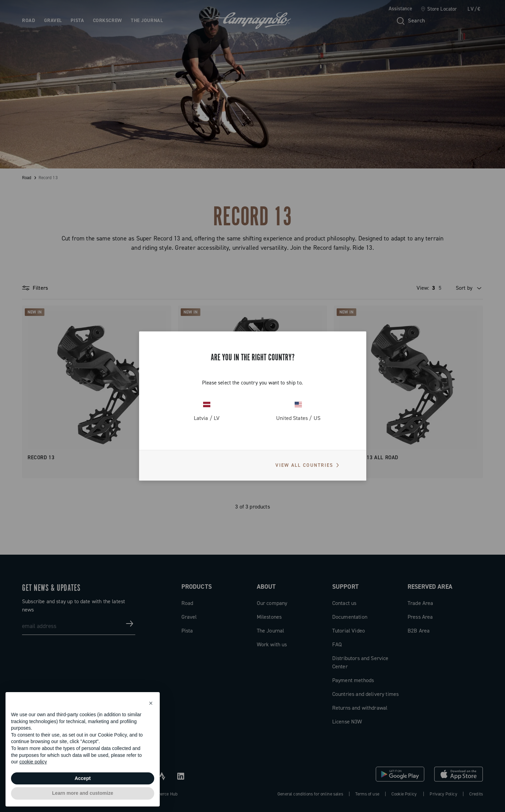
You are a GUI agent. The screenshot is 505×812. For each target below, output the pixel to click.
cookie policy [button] (33, 762)
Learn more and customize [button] (82, 793)
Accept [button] (83, 778)
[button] (151, 703)
